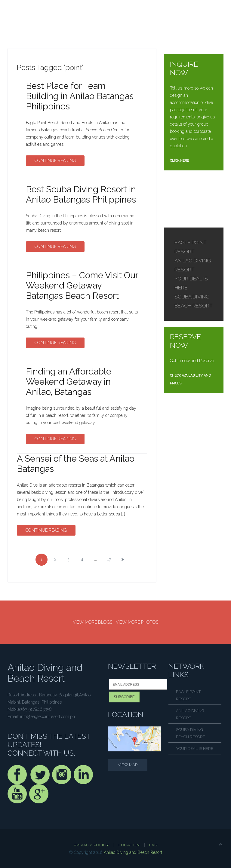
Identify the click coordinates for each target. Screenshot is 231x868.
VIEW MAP (128, 765)
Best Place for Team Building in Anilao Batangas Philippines (80, 96)
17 (109, 559)
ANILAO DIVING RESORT (190, 714)
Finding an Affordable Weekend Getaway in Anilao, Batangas (69, 382)
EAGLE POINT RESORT (188, 695)
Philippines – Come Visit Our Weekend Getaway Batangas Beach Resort (82, 286)
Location (129, 845)
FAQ (153, 845)
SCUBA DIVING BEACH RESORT (190, 733)
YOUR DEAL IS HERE (195, 749)
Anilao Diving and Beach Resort (133, 852)
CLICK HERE (179, 161)
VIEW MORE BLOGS (92, 622)
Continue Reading (55, 160)
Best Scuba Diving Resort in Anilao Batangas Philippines (81, 194)
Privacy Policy (91, 845)
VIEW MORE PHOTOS (137, 622)
